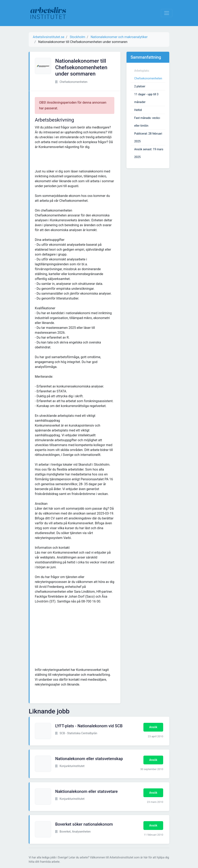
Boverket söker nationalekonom (84, 824)
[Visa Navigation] (167, 13)
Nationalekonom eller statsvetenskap (89, 759)
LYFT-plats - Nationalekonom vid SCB (89, 726)
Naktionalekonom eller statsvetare (86, 791)
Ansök (153, 727)
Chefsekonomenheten (148, 78)
